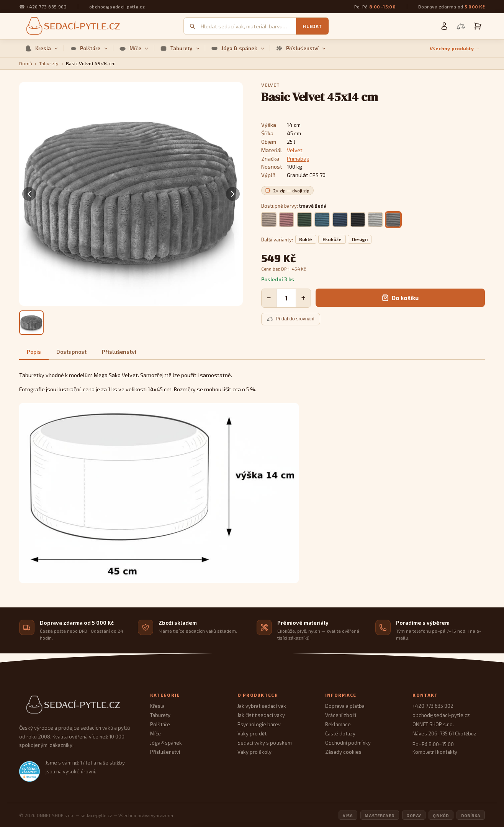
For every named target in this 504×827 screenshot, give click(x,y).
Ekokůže (332, 239)
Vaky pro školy (254, 752)
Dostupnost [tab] (71, 352)
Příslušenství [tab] (119, 352)
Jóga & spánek (238, 48)
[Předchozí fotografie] (29, 194)
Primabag (298, 158)
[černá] (358, 220)
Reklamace (338, 724)
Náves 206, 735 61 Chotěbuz (444, 733)
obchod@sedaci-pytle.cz (117, 7)
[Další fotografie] (233, 194)
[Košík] (478, 26)
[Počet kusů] (286, 298)
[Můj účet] (444, 26)
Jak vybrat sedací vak (262, 706)
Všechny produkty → (455, 48)
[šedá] (375, 220)
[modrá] (322, 220)
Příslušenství (301, 48)
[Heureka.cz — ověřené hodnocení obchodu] (29, 771)
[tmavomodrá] (340, 220)
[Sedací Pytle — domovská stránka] (77, 705)
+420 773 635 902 (47, 7)
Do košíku (400, 298)
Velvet (295, 150)
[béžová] (269, 220)
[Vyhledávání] (248, 26)
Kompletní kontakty (435, 752)
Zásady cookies (343, 752)
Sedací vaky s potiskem (265, 743)
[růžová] (286, 220)
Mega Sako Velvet (116, 375)
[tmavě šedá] (393, 220)
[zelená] (304, 220)
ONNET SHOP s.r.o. (433, 724)
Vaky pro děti (253, 733)
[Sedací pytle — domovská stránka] (72, 26)
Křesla (42, 48)
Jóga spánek (166, 743)
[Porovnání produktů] (461, 26)
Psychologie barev (259, 724)
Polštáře (89, 48)
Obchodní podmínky (348, 743)
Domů (26, 63)
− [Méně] (269, 298)
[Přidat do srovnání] (291, 319)
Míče (134, 48)
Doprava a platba (345, 706)
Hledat (312, 26)
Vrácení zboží (341, 715)
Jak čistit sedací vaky (261, 715)
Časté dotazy (340, 733)
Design (360, 239)
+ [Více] (303, 298)
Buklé (306, 239)
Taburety (180, 48)
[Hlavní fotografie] (31, 323)
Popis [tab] (34, 352)
